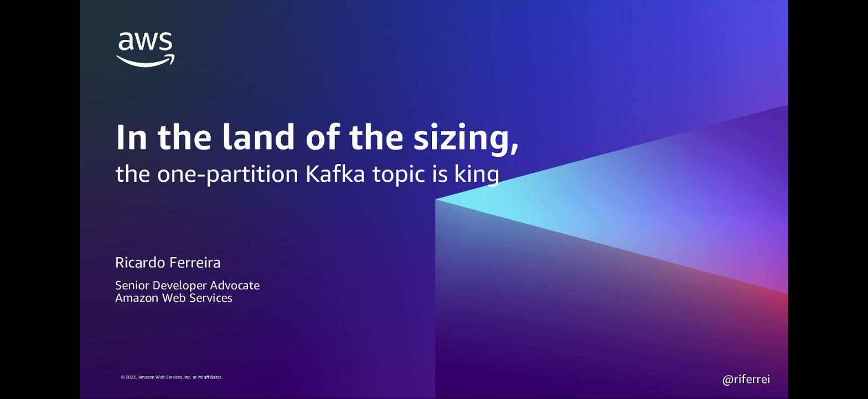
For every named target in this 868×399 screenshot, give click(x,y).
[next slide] (849, 375)
